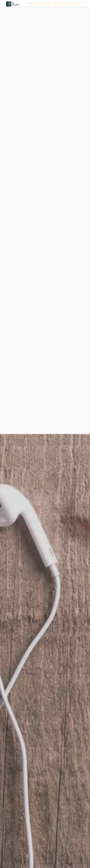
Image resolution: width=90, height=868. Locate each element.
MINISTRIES (75, 4)
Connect (66, 4)
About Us (57, 4)
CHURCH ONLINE (45, 4)
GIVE (83, 4)
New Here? (32, 4)
